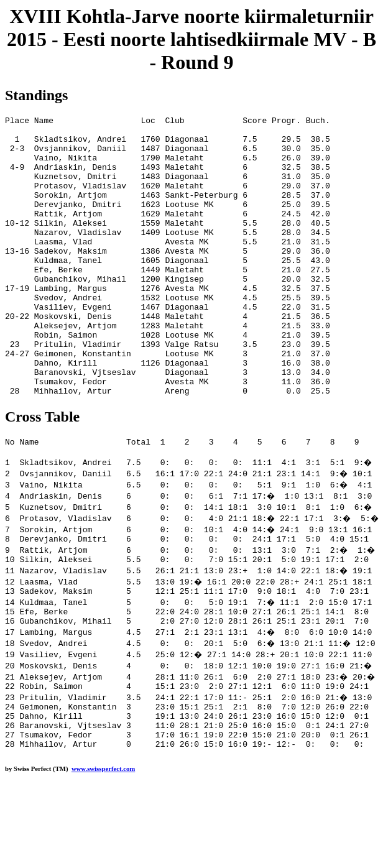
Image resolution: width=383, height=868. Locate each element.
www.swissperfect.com (103, 849)
